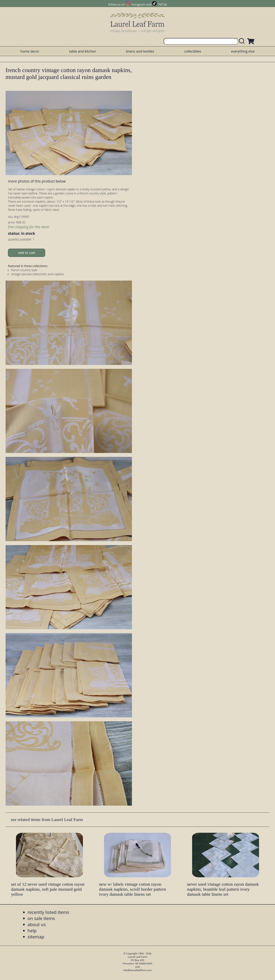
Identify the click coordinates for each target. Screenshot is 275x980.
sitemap (36, 937)
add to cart (27, 253)
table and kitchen (83, 51)
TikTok (162, 4)
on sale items (41, 918)
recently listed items (48, 912)
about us (37, 924)
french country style (24, 270)
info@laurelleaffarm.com (137, 970)
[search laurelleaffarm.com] (243, 41)
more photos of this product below (37, 181)
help (32, 931)
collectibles (192, 51)
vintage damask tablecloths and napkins (38, 274)
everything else (243, 51)
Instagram (138, 4)
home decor (30, 51)
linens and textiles (140, 51)
